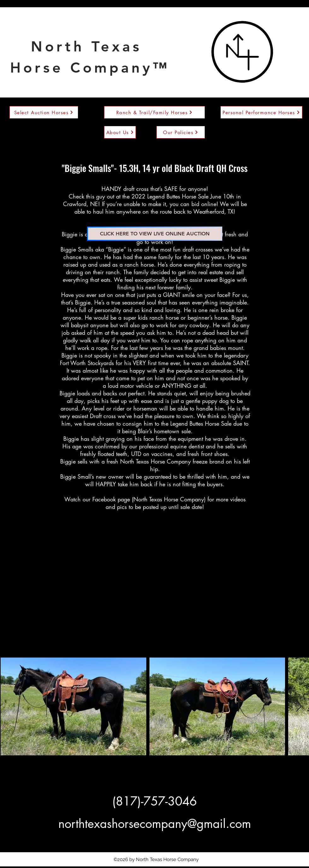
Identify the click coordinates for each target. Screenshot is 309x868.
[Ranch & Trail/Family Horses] (154, 112)
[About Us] (120, 132)
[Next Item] (299, 707)
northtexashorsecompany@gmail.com (155, 824)
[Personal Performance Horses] (261, 112)
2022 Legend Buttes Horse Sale (170, 196)
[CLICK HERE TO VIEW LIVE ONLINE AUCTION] (155, 234)
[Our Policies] (181, 132)
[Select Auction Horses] (44, 112)
